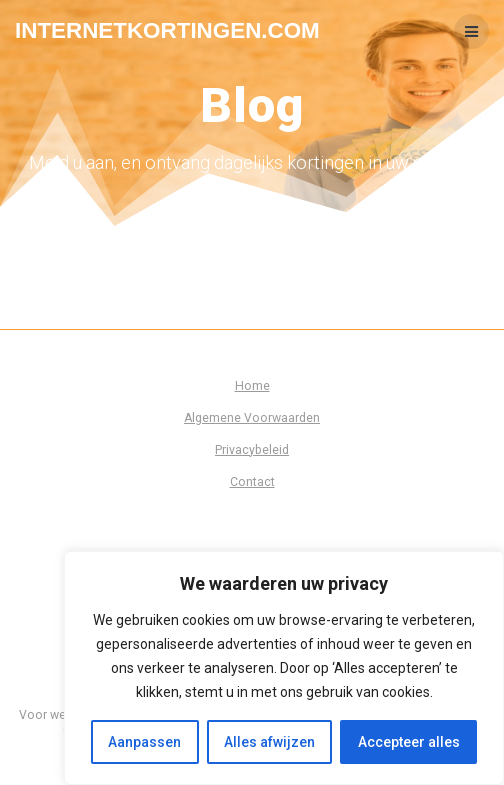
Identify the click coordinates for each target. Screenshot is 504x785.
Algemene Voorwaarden (252, 418)
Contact (252, 482)
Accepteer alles (409, 742)
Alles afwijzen (269, 742)
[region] (284, 668)
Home (252, 386)
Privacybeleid (252, 450)
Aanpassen (144, 742)
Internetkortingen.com (167, 31)
